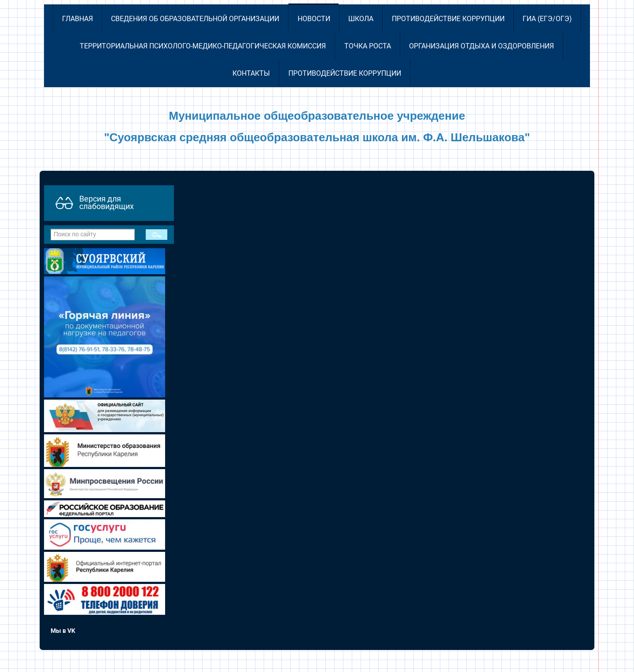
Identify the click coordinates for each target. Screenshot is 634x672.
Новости (314, 19)
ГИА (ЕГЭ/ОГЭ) (547, 19)
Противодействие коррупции (448, 19)
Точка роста (368, 46)
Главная (77, 19)
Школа (361, 19)
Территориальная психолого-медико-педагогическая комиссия (203, 46)
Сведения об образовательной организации (195, 19)
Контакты (251, 73)
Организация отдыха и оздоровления (481, 46)
